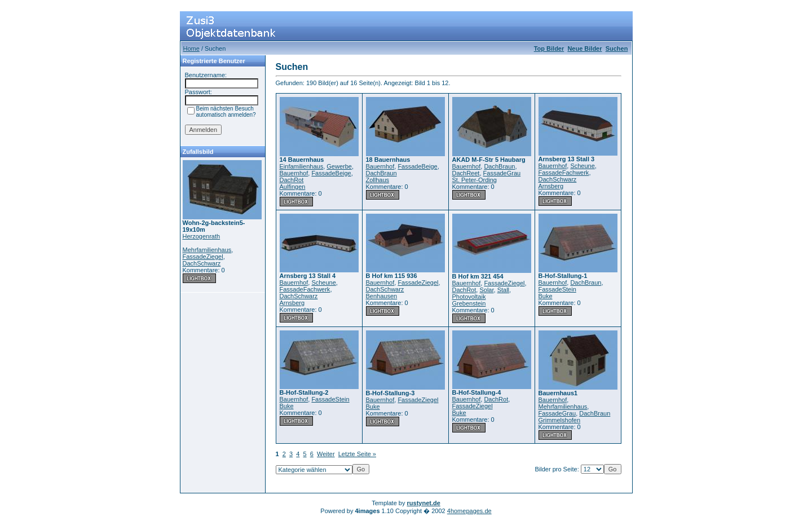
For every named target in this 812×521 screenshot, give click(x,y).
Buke (546, 296)
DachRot (292, 180)
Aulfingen (293, 187)
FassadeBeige (331, 173)
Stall (503, 290)
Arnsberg (551, 186)
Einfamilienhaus (302, 166)
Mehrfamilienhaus (207, 250)
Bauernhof (294, 173)
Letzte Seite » (357, 454)
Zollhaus (378, 180)
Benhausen (382, 296)
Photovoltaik (469, 297)
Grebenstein (469, 303)
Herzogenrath (202, 236)
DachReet (466, 173)
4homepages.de (469, 511)
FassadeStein (557, 289)
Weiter (326, 454)
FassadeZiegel (203, 257)
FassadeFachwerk (564, 173)
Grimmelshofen (560, 420)
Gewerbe (339, 166)
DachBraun (381, 173)
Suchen (617, 48)
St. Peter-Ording (475, 180)
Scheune (582, 166)
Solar (486, 290)
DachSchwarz (202, 263)
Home (191, 48)
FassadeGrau (502, 173)
